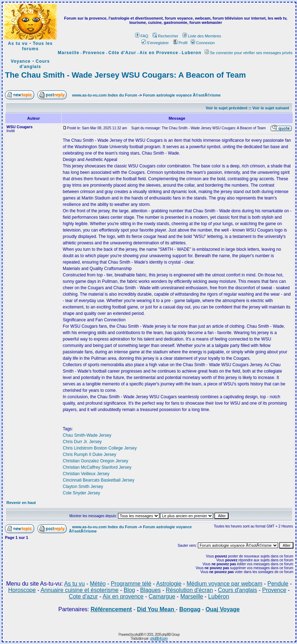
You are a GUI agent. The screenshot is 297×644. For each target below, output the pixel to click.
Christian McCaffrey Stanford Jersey (97, 467)
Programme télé (131, 584)
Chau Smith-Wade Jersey (87, 435)
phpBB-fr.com (159, 638)
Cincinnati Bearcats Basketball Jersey (99, 480)
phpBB (139, 635)
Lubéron (219, 596)
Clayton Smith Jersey (83, 487)
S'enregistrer (155, 43)
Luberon (192, 53)
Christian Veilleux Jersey (86, 474)
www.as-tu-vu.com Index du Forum (104, 95)
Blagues (150, 590)
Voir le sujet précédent (227, 108)
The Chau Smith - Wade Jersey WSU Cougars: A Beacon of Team (126, 75)
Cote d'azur (83, 596)
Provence (94, 53)
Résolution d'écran (189, 590)
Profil (180, 43)
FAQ (142, 36)
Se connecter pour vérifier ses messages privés (249, 53)
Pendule (278, 584)
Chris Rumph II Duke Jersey (89, 455)
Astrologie (169, 584)
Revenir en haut (21, 503)
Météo (98, 584)
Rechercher (165, 36)
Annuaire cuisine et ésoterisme (80, 590)
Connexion (203, 43)
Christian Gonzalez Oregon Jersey (95, 461)
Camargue (162, 596)
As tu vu (18, 43)
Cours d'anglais (35, 64)
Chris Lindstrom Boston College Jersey (100, 448)
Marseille (68, 53)
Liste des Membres (202, 36)
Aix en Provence (159, 53)
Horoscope (22, 590)
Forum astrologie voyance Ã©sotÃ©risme (182, 95)
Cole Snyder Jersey (81, 493)
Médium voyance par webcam (224, 584)
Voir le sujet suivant (270, 108)
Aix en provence (123, 596)
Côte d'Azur (122, 53)
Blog (129, 590)
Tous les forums (37, 46)
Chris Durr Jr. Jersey (82, 442)
